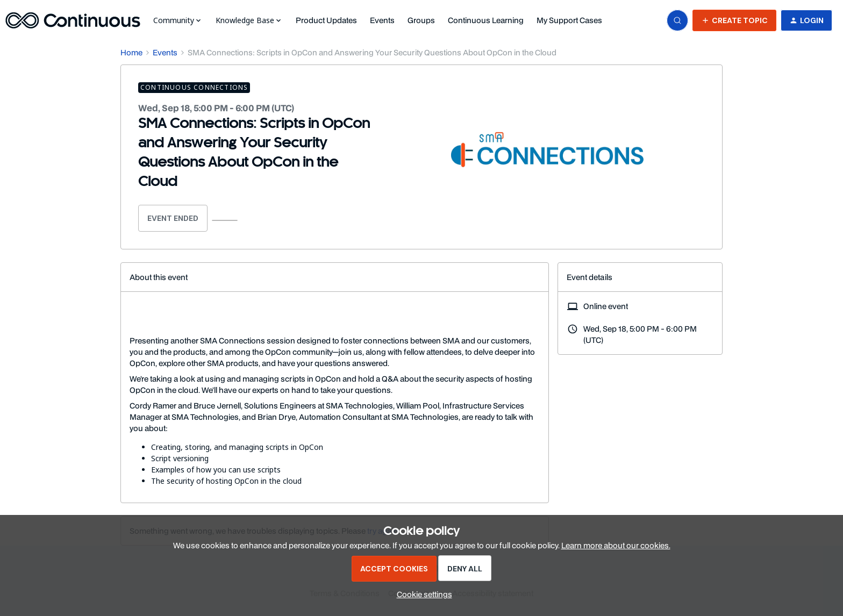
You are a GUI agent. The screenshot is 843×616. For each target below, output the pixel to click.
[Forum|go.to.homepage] (73, 20)
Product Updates (326, 20)
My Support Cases (569, 20)
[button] (734, 20)
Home (131, 52)
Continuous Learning (486, 20)
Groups (421, 20)
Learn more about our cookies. (616, 545)
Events (382, 20)
